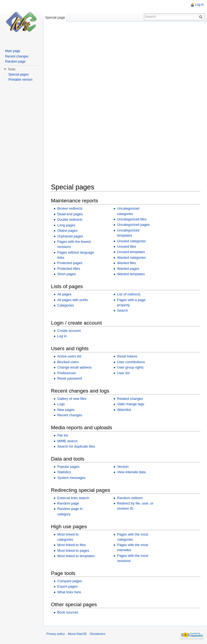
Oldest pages (67, 231)
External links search (73, 498)
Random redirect (130, 498)
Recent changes (70, 415)
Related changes (130, 399)
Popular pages (68, 467)
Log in (62, 336)
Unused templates (131, 252)
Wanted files (126, 263)
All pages (64, 294)
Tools (12, 69)
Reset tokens (127, 356)
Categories (65, 305)
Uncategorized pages (133, 225)
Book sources (68, 612)
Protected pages (70, 263)
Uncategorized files (132, 219)
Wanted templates (131, 274)
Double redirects (70, 219)
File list (63, 435)
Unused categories (131, 241)
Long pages (66, 225)
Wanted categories (131, 258)
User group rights (130, 367)
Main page (13, 51)
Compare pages (69, 581)
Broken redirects (70, 208)
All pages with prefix (73, 300)
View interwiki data (131, 472)
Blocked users (68, 362)
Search (123, 310)
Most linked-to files (71, 545)
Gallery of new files (72, 399)
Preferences (66, 373)
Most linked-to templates (76, 556)
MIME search (67, 441)
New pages (66, 410)
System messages (71, 478)
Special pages (18, 74)
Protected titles (69, 269)
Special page (55, 17)
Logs (61, 404)
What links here (69, 592)
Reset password (70, 378)
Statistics (64, 472)
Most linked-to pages (73, 551)
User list (123, 373)
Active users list (69, 356)
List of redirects (129, 294)
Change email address (74, 367)
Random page (68, 503)
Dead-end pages (70, 214)
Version (123, 467)
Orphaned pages (70, 236)
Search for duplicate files (76, 446)
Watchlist (124, 410)
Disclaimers (98, 634)
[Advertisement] (129, 66)
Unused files (126, 246)
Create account (69, 331)
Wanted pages (128, 269)
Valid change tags (131, 404)
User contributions (131, 362)
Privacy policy (56, 634)
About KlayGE (77, 634)
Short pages (66, 274)
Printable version (20, 80)
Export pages (67, 586)
